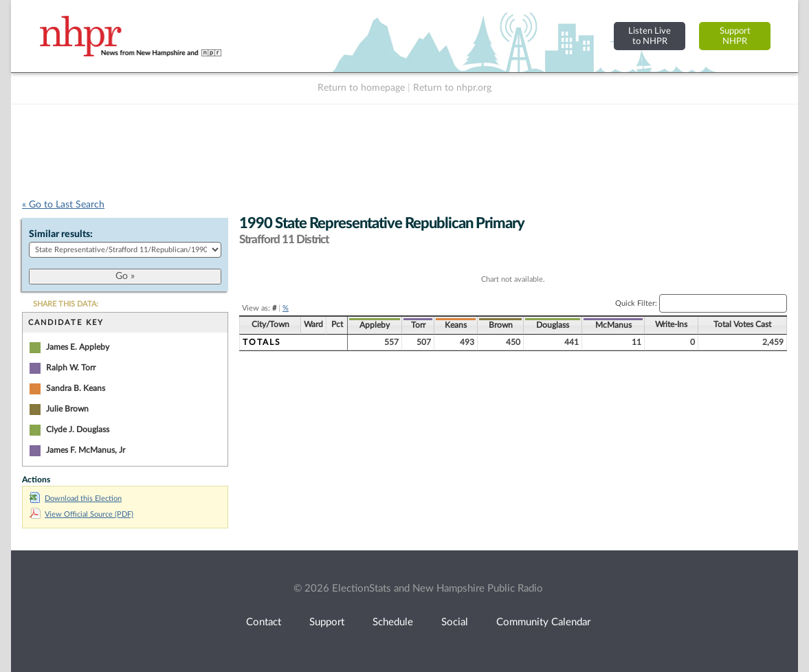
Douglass (553, 325)
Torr (418, 325)
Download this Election (76, 499)
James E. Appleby (78, 347)
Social (455, 622)
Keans (456, 325)
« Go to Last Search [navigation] (63, 205)
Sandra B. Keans (76, 388)
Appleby (375, 325)
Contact (264, 622)
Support (327, 622)
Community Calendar (543, 622)
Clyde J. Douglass (78, 429)
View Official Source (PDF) (81, 514)
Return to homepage (361, 88)
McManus (613, 325)
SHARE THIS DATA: (66, 304)
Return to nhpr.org (452, 88)
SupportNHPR (735, 36)
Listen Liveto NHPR (650, 36)
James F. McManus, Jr (86, 450)
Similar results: (61, 234)
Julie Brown (67, 409)
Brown (501, 325)
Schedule (393, 622)
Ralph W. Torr (71, 368)
